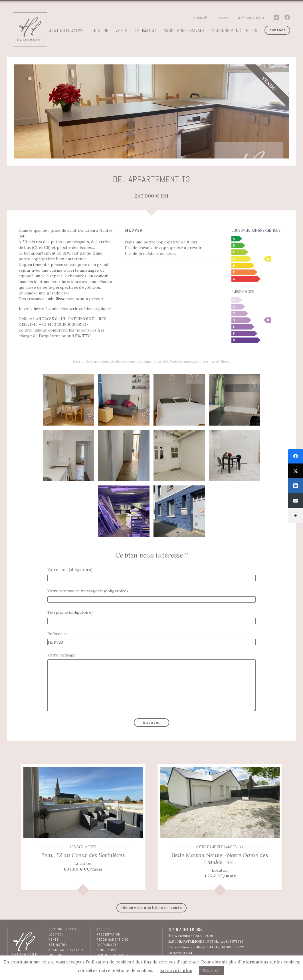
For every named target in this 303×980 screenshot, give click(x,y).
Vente (122, 30)
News (223, 18)
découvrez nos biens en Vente (151, 908)
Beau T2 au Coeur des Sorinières (83, 855)
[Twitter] (296, 471)
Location (100, 30)
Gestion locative (66, 30)
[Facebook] (296, 456)
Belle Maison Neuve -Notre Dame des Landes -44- (220, 858)
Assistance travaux (184, 30)
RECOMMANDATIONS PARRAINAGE (112, 942)
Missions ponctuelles (235, 30)
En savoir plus (176, 970)
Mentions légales (112, 955)
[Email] (296, 501)
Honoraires (107, 950)
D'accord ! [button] (211, 971)
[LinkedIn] (296, 486)
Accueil (200, 18)
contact (277, 30)
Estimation (146, 30)
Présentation (251, 18)
